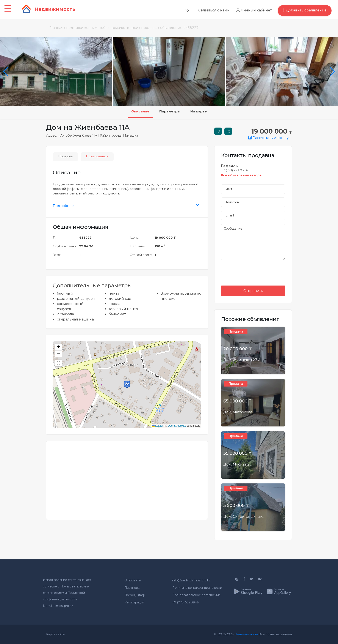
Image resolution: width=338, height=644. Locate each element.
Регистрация (134, 602)
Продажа (65, 156)
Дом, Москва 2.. (237, 464)
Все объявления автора (241, 175)
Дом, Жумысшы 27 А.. (243, 360)
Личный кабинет (256, 10)
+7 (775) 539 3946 (185, 602)
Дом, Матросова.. (238, 412)
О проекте (133, 580)
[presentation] (253, 272)
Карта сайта (55, 634)
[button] (127, 384)
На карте (203, 112)
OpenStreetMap (177, 426)
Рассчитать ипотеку (268, 138)
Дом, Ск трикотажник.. (243, 517)
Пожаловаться (97, 156)
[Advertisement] (127, 478)
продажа (149, 28)
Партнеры (132, 588)
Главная (56, 28)
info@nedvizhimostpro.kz (191, 580)
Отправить (253, 291)
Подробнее (63, 206)
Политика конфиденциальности (197, 588)
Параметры (170, 112)
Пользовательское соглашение (196, 595)
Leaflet (157, 426)
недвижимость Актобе (87, 28)
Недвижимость (246, 634)
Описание (136, 112)
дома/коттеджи (124, 28)
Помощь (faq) (135, 595)
